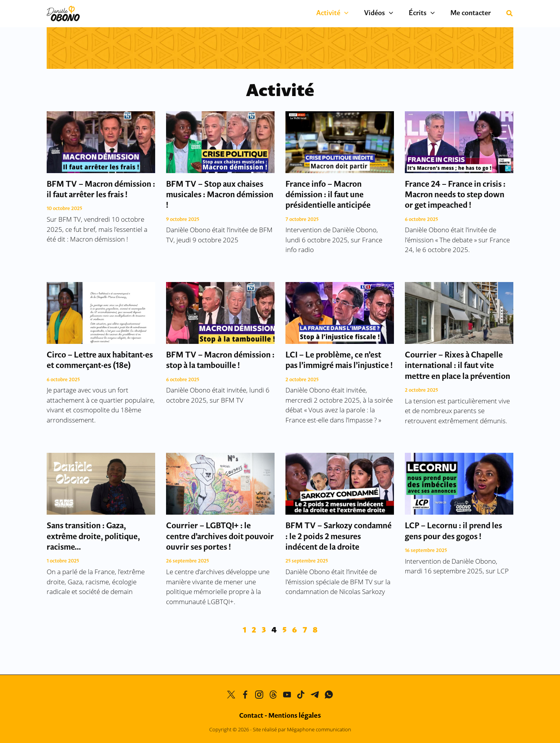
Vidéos (388, 14)
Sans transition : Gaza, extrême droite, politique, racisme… (93, 537)
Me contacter (472, 13)
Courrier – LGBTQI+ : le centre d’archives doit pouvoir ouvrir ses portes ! (220, 537)
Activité (346, 14)
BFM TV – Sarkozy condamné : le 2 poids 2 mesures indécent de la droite (339, 537)
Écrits (428, 14)
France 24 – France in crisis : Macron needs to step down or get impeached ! (455, 195)
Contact (251, 716)
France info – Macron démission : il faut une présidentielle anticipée (328, 195)
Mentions (295, 716)
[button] (358, 14)
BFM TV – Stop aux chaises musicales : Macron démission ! (220, 195)
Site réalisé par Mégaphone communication (302, 729)
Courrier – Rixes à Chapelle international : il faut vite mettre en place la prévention (458, 366)
